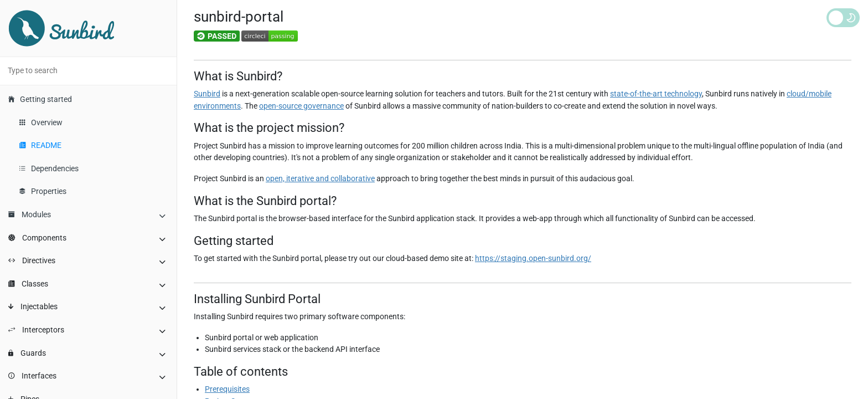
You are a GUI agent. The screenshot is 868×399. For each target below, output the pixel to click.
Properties (43, 191)
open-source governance (301, 106)
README (40, 145)
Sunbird (207, 94)
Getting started (40, 99)
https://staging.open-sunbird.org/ (533, 259)
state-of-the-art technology (656, 94)
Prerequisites (227, 389)
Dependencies (49, 169)
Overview (41, 123)
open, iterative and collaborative (320, 179)
